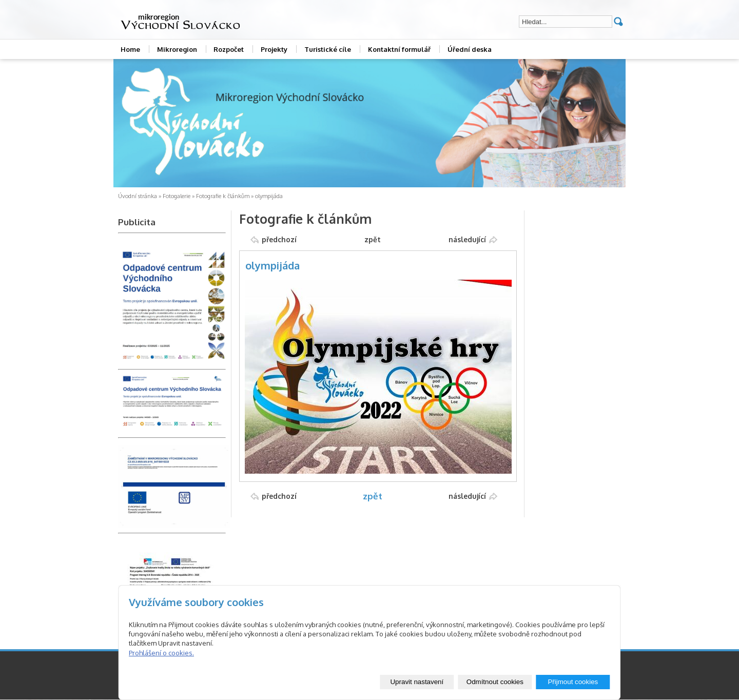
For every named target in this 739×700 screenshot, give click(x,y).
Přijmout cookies (573, 682)
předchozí (279, 239)
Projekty (274, 49)
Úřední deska (470, 49)
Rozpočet (229, 49)
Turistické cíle (328, 49)
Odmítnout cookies (495, 682)
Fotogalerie (177, 196)
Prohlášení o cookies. (161, 653)
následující (467, 239)
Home (130, 49)
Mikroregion (177, 49)
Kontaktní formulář (399, 49)
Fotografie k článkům (223, 196)
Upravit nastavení (417, 682)
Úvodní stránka (138, 196)
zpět (373, 239)
